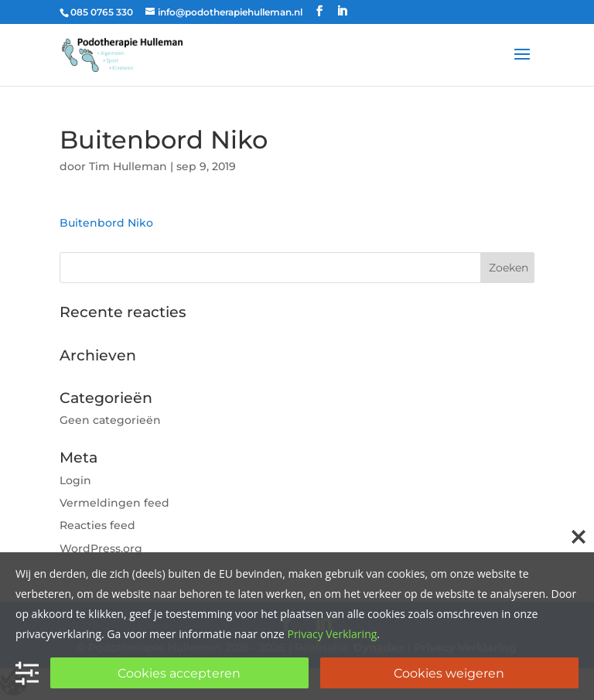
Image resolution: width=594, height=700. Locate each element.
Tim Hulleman (128, 166)
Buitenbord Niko (106, 223)
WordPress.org (101, 548)
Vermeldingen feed (114, 503)
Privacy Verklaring (332, 634)
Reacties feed (97, 525)
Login (75, 480)
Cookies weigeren (449, 673)
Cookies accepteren (179, 673)
